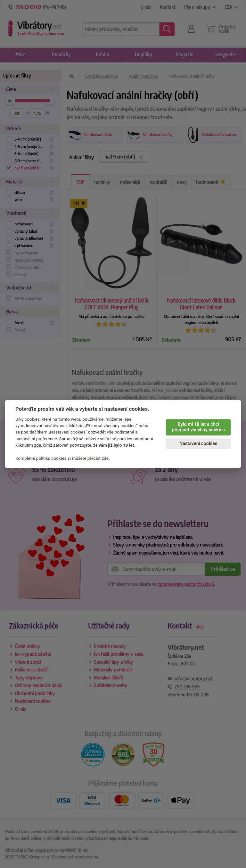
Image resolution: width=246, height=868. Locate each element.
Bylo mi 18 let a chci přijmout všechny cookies (198, 427)
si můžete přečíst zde (88, 458)
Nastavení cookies (198, 444)
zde (38, 445)
